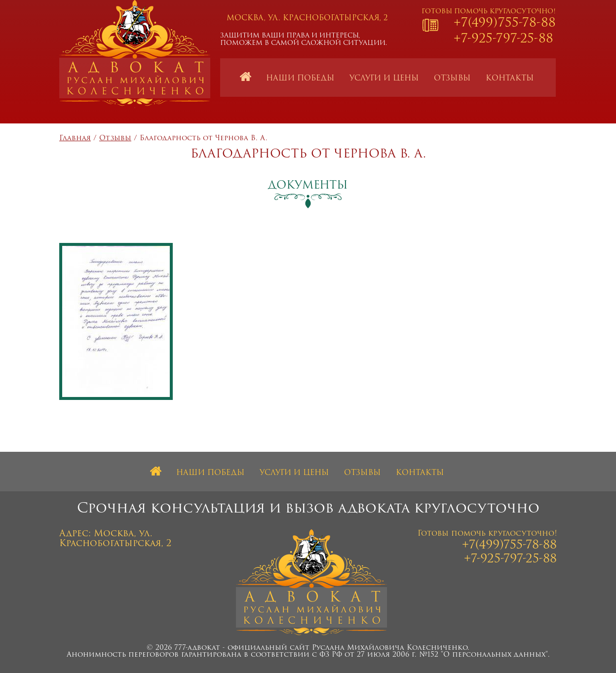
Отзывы (452, 79)
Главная (75, 139)
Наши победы (300, 79)
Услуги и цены (384, 79)
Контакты (510, 79)
